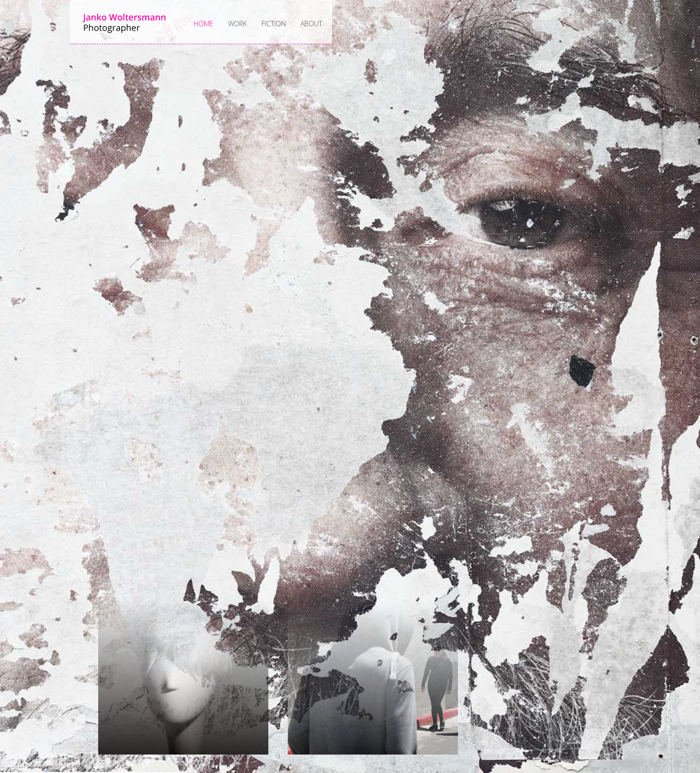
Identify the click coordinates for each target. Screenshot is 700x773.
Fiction (274, 24)
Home (203, 24)
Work (237, 24)
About (311, 24)
